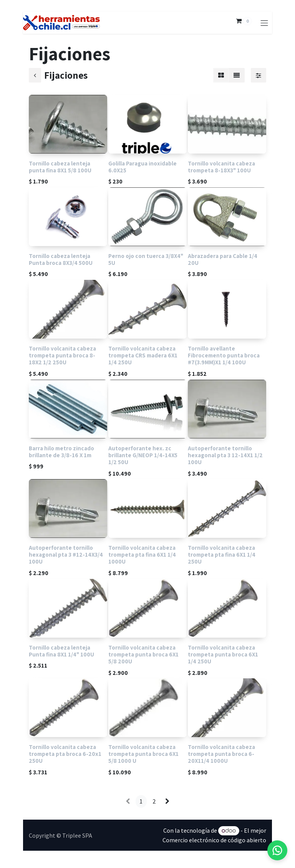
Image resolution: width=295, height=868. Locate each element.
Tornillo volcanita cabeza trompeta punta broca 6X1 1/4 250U (223, 654)
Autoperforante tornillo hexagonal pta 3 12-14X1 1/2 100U (225, 455)
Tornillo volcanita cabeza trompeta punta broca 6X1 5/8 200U (143, 654)
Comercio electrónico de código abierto (214, 840)
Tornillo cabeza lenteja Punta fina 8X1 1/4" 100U (61, 651)
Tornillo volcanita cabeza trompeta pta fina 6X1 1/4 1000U (142, 555)
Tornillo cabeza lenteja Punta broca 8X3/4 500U (61, 259)
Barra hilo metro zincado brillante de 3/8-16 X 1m (61, 451)
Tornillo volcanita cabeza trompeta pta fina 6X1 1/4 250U (222, 555)
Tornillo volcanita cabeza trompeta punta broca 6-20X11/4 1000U (221, 754)
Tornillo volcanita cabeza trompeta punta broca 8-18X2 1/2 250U (62, 355)
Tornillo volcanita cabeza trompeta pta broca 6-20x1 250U (65, 754)
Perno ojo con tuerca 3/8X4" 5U (146, 259)
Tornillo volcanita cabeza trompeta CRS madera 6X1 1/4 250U (143, 355)
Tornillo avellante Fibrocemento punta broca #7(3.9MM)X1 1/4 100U (224, 355)
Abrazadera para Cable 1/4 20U (223, 259)
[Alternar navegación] (264, 23)
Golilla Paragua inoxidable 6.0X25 (143, 167)
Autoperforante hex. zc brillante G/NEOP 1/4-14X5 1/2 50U (143, 455)
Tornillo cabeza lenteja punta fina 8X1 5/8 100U (60, 167)
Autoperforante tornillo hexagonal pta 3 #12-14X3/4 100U (66, 555)
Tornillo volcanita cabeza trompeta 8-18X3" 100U (221, 167)
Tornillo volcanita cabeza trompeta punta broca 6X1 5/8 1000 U (143, 754)
